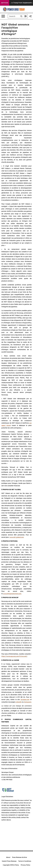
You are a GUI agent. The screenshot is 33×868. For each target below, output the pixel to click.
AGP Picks (5, 3)
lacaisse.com (25, 700)
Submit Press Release (9, 861)
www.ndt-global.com (17, 537)
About (8, 857)
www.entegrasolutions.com (12, 594)
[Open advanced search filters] (26, 16)
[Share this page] (30, 16)
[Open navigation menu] (3, 16)
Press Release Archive (19, 857)
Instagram (28, 702)
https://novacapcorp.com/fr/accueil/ (14, 656)
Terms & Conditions (25, 861)
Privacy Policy (25, 865)
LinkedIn (19, 702)
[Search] (14, 16)
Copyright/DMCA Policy (11, 865)
